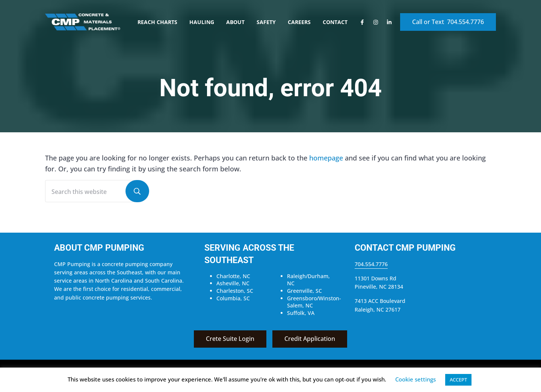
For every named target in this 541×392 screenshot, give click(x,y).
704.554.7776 (371, 264)
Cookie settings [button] (416, 379)
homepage (326, 158)
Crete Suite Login (230, 339)
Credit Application (310, 339)
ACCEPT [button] (458, 380)
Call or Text (448, 22)
